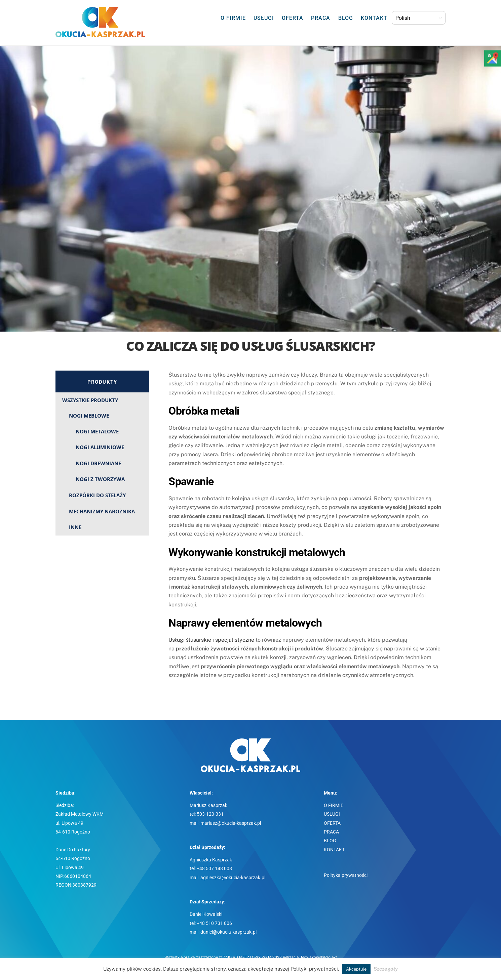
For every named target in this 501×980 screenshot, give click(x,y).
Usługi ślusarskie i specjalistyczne (211, 640)
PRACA (321, 18)
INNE (75, 527)
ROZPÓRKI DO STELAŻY (97, 495)
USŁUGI (264, 18)
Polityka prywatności (346, 875)
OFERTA (293, 18)
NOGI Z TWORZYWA (100, 479)
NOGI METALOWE (97, 431)
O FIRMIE (233, 18)
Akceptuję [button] (356, 969)
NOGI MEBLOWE (89, 416)
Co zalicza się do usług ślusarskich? (250, 346)
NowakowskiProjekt (319, 957)
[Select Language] (419, 18)
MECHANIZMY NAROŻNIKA (102, 511)
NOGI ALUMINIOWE (100, 447)
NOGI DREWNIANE (98, 463)
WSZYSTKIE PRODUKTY (90, 400)
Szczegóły (386, 969)
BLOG (346, 18)
